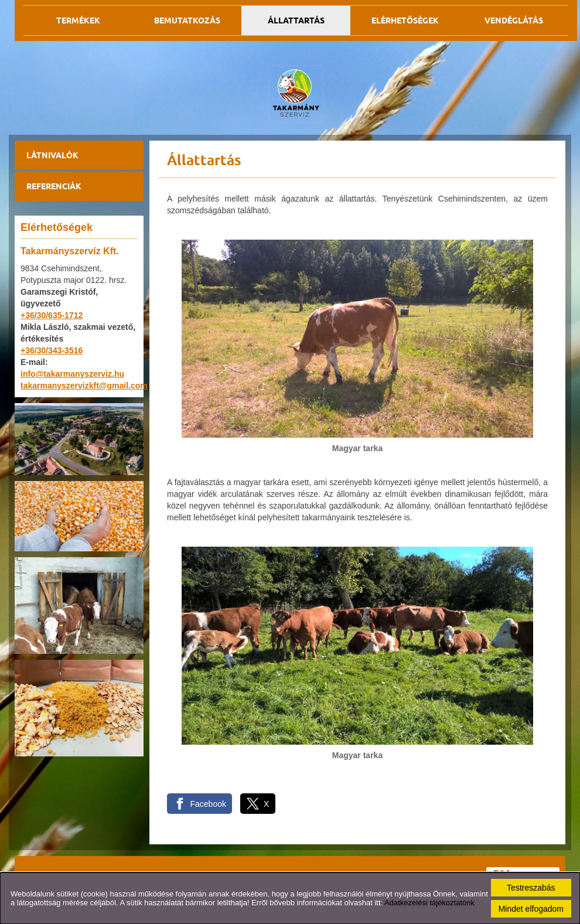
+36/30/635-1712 (52, 315)
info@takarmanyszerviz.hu (72, 374)
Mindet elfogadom (531, 909)
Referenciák (54, 186)
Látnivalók (52, 155)
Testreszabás (531, 888)
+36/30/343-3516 (52, 350)
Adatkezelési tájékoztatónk (429, 903)
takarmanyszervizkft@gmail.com (84, 386)
